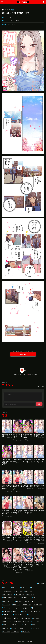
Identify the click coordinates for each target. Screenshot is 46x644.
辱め (35, 608)
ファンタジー (8, 601)
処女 (36, 598)
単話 (17, 21)
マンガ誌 (38, 605)
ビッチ (35, 628)
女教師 (16, 632)
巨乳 (15, 588)
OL (31, 615)
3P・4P (6, 605)
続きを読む (23, 354)
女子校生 (18, 591)
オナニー (16, 625)
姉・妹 (6, 611)
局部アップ (24, 628)
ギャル (17, 621)
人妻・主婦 (7, 594)
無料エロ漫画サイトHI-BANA (25, 641)
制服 (19, 601)
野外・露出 (35, 611)
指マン (6, 632)
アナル (6, 608)
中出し (35, 588)
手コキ (6, 625)
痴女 (16, 618)
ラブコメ (36, 625)
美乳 (26, 608)
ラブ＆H (26, 598)
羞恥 (36, 618)
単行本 (24, 588)
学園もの (27, 605)
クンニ (35, 621)
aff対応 (7, 591)
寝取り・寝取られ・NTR (11, 598)
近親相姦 (7, 618)
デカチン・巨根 (20, 615)
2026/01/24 (12, 24)
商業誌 (13, 10)
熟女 (14, 628)
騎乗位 (16, 605)
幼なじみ (26, 618)
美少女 (30, 594)
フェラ (29, 591)
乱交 (26, 621)
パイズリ (16, 608)
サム (9, 17)
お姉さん (7, 621)
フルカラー (11, 21)
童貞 (6, 628)
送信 (39, 404)
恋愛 (25, 611)
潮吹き (16, 611)
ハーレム (26, 632)
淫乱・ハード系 (30, 601)
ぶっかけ (7, 615)
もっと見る (41, 584)
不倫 (26, 625)
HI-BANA (23, 2)
